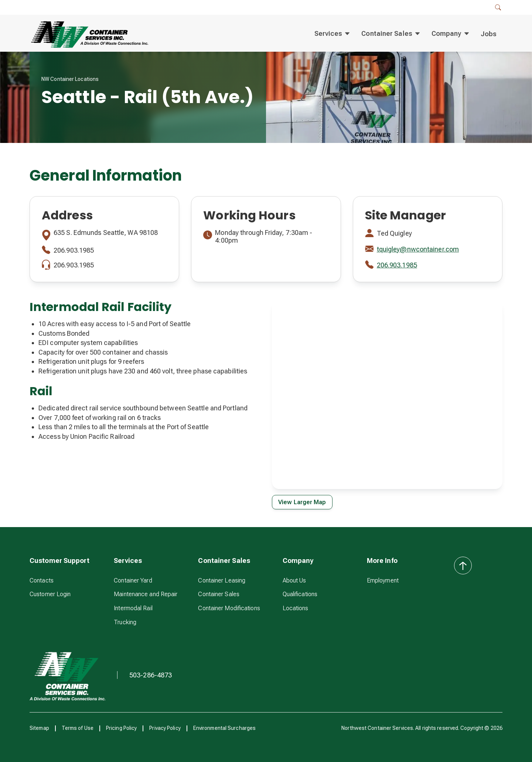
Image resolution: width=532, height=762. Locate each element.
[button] (498, 7)
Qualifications (300, 594)
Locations (296, 608)
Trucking (125, 622)
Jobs (489, 34)
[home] (89, 34)
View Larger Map (302, 502)
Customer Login (50, 594)
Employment (383, 580)
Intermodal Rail (133, 608)
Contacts (42, 580)
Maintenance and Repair (146, 594)
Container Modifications (229, 608)
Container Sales (219, 594)
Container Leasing (222, 580)
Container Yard (133, 580)
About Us (294, 580)
